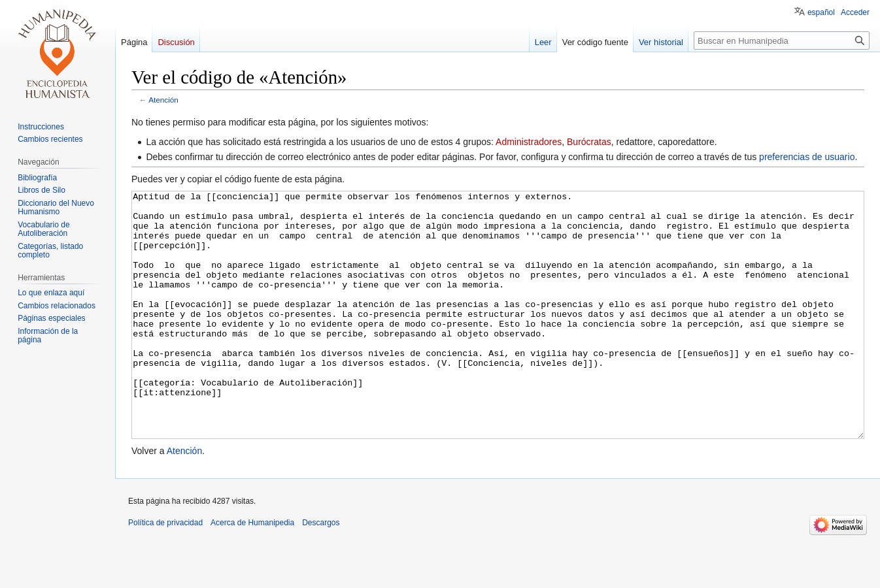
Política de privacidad (165, 572)
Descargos (321, 572)
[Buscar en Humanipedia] (782, 41)
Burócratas (589, 142)
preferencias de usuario (807, 157)
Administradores (529, 142)
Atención (163, 100)
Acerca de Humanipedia (252, 572)
